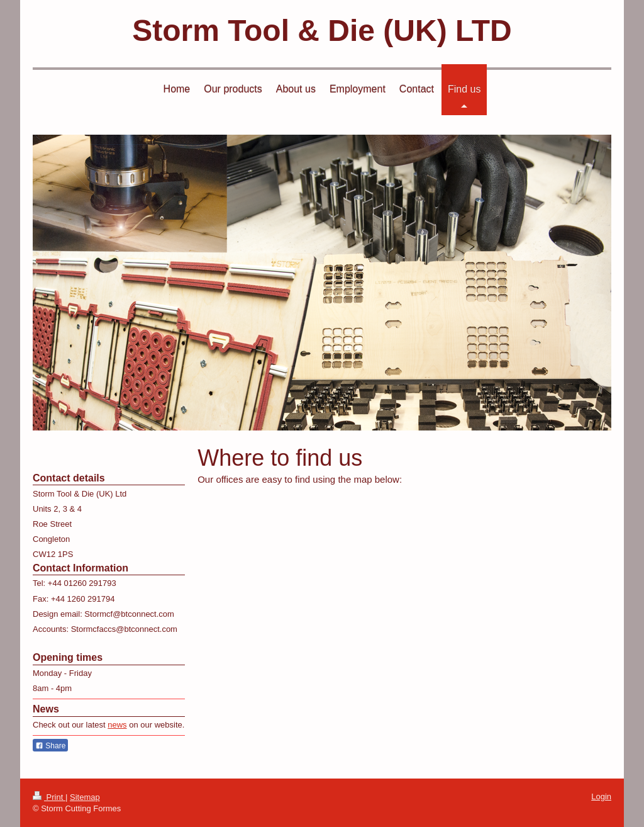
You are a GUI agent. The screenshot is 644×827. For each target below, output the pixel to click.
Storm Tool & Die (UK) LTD (322, 31)
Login (601, 796)
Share (50, 746)
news (117, 725)
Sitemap (85, 797)
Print (49, 797)
